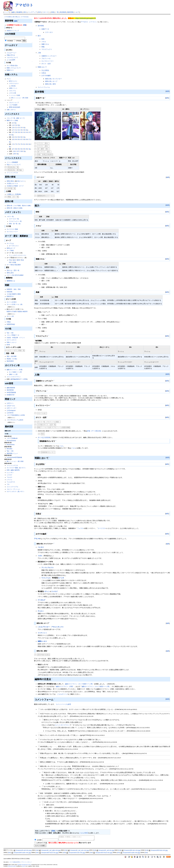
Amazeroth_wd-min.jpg (105, 850)
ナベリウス (102, 528)
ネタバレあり (42, 413)
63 (13, 139)
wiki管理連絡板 (11, 392)
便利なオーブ (11, 248)
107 (18, 151)
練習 (12, 379)
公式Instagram (11, 410)
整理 (18, 260)
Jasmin (24, 866)
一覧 (57, 12)
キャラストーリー (12, 232)
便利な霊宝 (10, 273)
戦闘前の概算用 (23, 312)
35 (22, 130)
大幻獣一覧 (12, 188)
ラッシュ (12, 255)
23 (19, 128)
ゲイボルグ (41, 600)
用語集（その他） (12, 359)
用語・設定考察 (12, 356)
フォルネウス (11, 482)
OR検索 (19, 41)
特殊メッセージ (12, 342)
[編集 (15, 21)
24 (22, 128)
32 (19, 130)
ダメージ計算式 (12, 302)
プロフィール (46, 58)
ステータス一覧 (14, 219)
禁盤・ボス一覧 (13, 197)
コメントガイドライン (14, 377)
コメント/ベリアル (12, 487)
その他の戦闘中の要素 (14, 294)
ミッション (12, 95)
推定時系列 (10, 361)
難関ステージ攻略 (12, 120)
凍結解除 (19, 12)
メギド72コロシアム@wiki (15, 420)
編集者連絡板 (11, 388)
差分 (25, 12)
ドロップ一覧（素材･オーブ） (16, 118)
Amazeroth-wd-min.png (22, 850)
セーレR (61, 578)
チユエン (41, 611)
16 (16, 125)
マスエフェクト (47, 49)
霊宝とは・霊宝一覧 (13, 270)
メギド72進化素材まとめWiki (16, 415)
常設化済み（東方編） (15, 170)
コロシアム (12, 91)
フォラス (80, 528)
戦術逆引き (10, 296)
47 (30, 132)
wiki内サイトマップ (13, 31)
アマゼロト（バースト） (89, 22)
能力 (39, 36)
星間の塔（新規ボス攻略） (15, 208)
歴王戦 (13, 86)
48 (10, 135)
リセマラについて (12, 58)
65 (19, 139)
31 (16, 130)
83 (27, 144)
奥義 (43, 47)
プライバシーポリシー (27, 862)
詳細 (25, 25)
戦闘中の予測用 (12, 312)
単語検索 (63, 12)
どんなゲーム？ (12, 53)
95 (24, 149)
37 (13, 132)
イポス (40, 556)
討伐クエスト (21, 181)
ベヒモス (41, 547)
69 (27, 139)
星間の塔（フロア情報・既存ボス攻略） (19, 206)
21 (16, 128)
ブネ (8, 484)
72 (30, 139)
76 (19, 144)
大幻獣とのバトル (12, 183)
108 (21, 151)
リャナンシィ (42, 633)
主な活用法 (45, 70)
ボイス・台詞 (46, 64)
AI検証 (9, 322)
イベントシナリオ (12, 173)
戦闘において (42, 67)
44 (27, 132)
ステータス (49, 32)
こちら (61, 446)
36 (24, 130)
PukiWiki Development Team (24, 865)
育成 (22, 260)
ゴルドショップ (14, 103)
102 (14, 151)
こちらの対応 (84, 833)
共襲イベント (13, 88)
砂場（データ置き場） (95, 431)
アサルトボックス (57, 627)
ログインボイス (12, 340)
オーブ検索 (10, 251)
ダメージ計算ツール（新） (15, 304)
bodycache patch (12, 866)
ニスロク (9, 475)
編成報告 (17, 379)
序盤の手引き (11, 55)
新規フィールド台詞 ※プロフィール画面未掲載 (54, 427)
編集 (13, 12)
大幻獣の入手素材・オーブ (15, 186)
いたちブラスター (44, 627)
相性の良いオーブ (51, 81)
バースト (24, 255)
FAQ (10, 260)
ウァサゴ (54, 591)
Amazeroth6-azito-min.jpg (21, 853)
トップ (7, 12)
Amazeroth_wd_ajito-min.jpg (50, 850)
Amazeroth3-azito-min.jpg (130, 853)
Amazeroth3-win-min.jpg (76, 853)
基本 (14, 260)
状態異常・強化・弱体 (14, 289)
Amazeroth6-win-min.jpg (131, 850)
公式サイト (10, 403)
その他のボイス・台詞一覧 (47, 425)
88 (16, 149)
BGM (8, 345)
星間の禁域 (10, 181)
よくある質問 (11, 60)
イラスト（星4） (43, 143)
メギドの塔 (12, 93)
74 (13, 144)
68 (24, 139)
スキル (44, 42)
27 (13, 130)
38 (16, 132)
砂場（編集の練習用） (14, 470)
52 (16, 137)
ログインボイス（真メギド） (16, 492)
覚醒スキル (45, 44)
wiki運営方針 (11, 395)
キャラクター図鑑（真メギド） (16, 468)
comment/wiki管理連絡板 (14, 457)
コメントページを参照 (63, 704)
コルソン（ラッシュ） (14, 489)
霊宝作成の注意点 (44, 655)
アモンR (37, 539)
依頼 (19, 95)
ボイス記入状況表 (44, 437)
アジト (9, 79)
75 (16, 144)
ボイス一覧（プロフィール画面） (49, 422)
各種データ (45, 29)
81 (24, 144)
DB (10, 262)
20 (13, 128)
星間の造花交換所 (15, 107)
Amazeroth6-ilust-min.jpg (158, 850)
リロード (45, 12)
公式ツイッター (12, 408)
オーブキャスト (14, 246)
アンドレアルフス (47, 568)
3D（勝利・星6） (43, 149)
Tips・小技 (10, 333)
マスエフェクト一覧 (15, 221)
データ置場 (24, 379)
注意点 (44, 73)
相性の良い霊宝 (50, 84)
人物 (39, 53)
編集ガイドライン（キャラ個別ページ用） (79, 684)
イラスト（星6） (43, 146)
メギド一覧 (10, 217)
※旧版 (14, 262)
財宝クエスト (13, 81)
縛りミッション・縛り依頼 (20, 98)
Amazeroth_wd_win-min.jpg (78, 850)
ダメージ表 (10, 316)
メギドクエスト (14, 83)
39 (19, 132)
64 (16, 139)
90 (19, 149)
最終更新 (70, 12)
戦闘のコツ (10, 70)
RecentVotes (11, 445)
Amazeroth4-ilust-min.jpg (49, 853)
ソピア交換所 (13, 105)
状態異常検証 (11, 324)
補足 (43, 434)
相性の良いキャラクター (54, 79)
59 (19, 137)
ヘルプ (77, 12)
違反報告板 (10, 390)
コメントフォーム (44, 87)
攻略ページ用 (13, 374)
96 (27, 149)
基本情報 (41, 26)
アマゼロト (24, 5)
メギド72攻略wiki (12, 438)
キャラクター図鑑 (12, 229)
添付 (40, 12)
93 (22, 149)
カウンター (18, 255)
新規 (53, 12)
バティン (47, 591)
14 (13, 125)
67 (22, 139)
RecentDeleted (11, 441)
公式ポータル (11, 406)
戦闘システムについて (14, 68)
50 (13, 137)
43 (24, 132)
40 (22, 132)
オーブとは (10, 243)
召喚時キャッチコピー (49, 56)
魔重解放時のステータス (46, 196)
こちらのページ (62, 694)
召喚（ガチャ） (12, 110)
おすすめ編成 (46, 75)
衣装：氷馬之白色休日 (45, 155)
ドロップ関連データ (13, 335)
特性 (43, 39)
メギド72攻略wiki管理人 (15, 862)
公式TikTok (10, 413)
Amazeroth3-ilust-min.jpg (103, 853)
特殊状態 (9, 292)
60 (22, 137)
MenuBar (10, 449)
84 (30, 144)
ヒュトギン (10, 473)
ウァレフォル (46, 578)
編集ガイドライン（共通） (15, 370)
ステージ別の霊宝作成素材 (15, 275)
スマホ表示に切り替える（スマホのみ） (17, 17)
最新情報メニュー (12, 453)
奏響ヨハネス (42, 641)
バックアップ (32, 12)
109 (14, 154)
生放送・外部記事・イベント (16, 338)
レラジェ (9, 480)
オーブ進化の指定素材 (14, 265)
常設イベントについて (14, 165)
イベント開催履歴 (12, 162)
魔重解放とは (11, 281)
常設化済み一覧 (13, 167)
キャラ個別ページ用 (15, 372)
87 (13, 149)
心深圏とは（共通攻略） (14, 194)
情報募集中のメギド (48, 452)
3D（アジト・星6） (44, 152)
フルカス (9, 477)
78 (22, 144)
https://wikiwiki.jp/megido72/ (86, 18)
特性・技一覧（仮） (15, 224)
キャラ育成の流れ (12, 66)
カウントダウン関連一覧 (16, 350)
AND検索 (10, 41)
